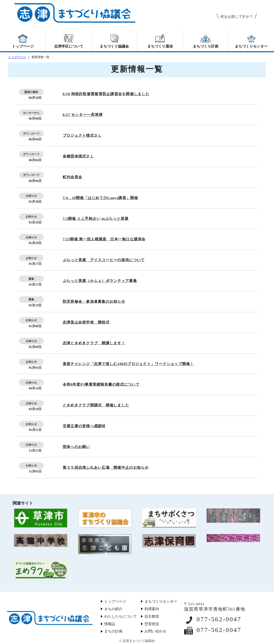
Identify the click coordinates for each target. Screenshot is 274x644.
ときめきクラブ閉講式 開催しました (96, 405)
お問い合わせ (155, 631)
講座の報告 (31, 92)
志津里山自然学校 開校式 (86, 322)
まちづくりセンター (161, 601)
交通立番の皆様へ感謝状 (84, 426)
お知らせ (31, 196)
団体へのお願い (76, 447)
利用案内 (152, 609)
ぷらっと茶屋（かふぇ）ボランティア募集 (100, 281)
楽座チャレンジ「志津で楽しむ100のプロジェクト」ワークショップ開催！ (128, 364)
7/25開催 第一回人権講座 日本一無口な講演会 (104, 239)
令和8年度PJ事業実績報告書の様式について (101, 384)
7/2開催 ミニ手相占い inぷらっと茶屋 (96, 219)
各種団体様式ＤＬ (78, 156)
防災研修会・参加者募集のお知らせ (94, 302)
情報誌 (110, 624)
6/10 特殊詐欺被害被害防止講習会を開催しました (106, 94)
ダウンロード (31, 134)
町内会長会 (72, 177)
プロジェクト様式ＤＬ (82, 136)
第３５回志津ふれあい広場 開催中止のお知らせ (106, 468)
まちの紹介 (113, 609)
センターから (31, 113)
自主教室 (152, 616)
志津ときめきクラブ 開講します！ (94, 343)
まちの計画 (113, 631)
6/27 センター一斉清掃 (83, 115)
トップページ (17, 57)
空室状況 (152, 624)
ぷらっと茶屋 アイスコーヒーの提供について (104, 260)
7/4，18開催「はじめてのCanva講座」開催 (100, 198)
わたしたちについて (121, 616)
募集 (31, 279)
